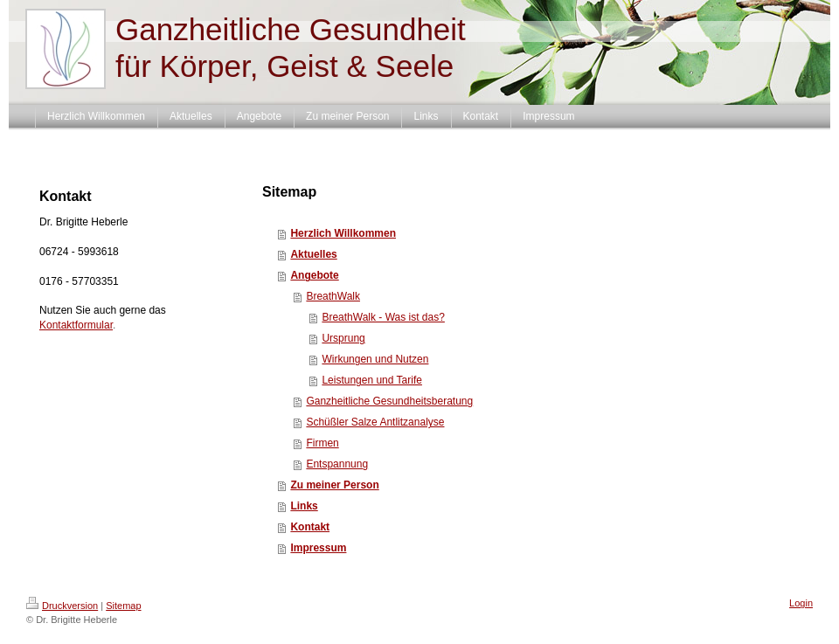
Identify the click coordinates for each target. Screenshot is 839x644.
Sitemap (123, 606)
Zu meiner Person (334, 485)
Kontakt (310, 527)
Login (801, 603)
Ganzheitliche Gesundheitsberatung (389, 401)
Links (304, 506)
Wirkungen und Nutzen (375, 359)
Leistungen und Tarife (372, 380)
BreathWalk (333, 296)
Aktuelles (313, 254)
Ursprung (343, 338)
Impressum (318, 548)
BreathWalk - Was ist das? (383, 317)
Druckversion (62, 606)
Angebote (314, 275)
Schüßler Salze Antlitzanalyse (375, 422)
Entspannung (337, 464)
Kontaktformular (76, 325)
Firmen (322, 443)
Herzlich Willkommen (343, 233)
